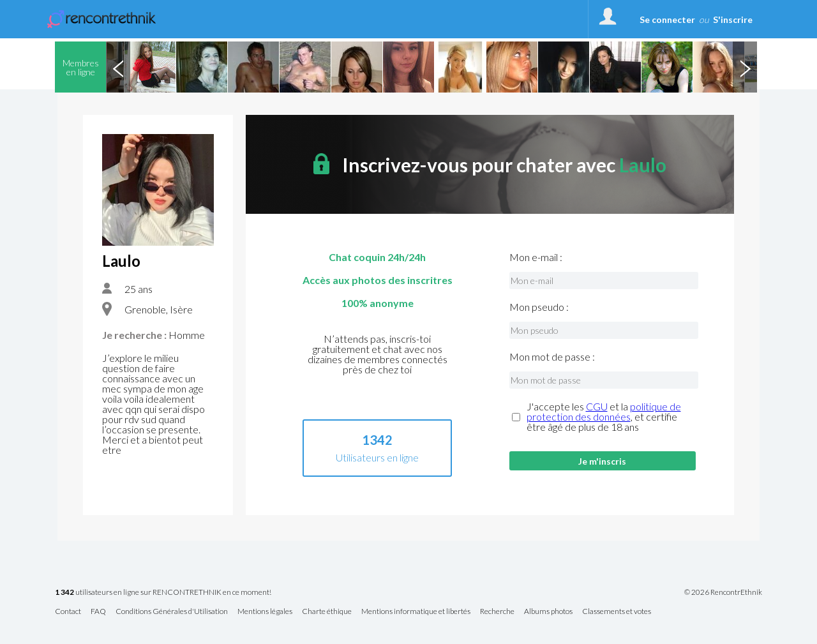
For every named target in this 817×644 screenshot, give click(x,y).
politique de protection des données (604, 411)
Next (745, 67)
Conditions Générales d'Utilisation (172, 612)
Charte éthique (327, 612)
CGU (597, 406)
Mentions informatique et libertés (416, 612)
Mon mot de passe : (552, 357)
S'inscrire (733, 19)
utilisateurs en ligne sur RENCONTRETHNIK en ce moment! (163, 593)
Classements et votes (617, 612)
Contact (68, 612)
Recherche (497, 612)
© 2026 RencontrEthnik (723, 592)
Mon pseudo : (539, 307)
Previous (118, 67)
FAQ (98, 612)
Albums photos (548, 612)
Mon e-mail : (536, 257)
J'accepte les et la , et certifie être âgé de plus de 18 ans (604, 417)
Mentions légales (265, 612)
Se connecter (667, 19)
